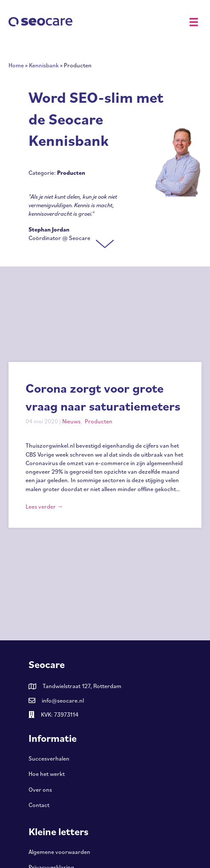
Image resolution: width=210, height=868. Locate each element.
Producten (99, 421)
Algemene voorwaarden (59, 852)
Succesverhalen (49, 758)
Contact (39, 805)
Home (16, 65)
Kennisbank (44, 65)
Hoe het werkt (47, 774)
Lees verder (44, 506)
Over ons (40, 790)
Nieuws (71, 421)
